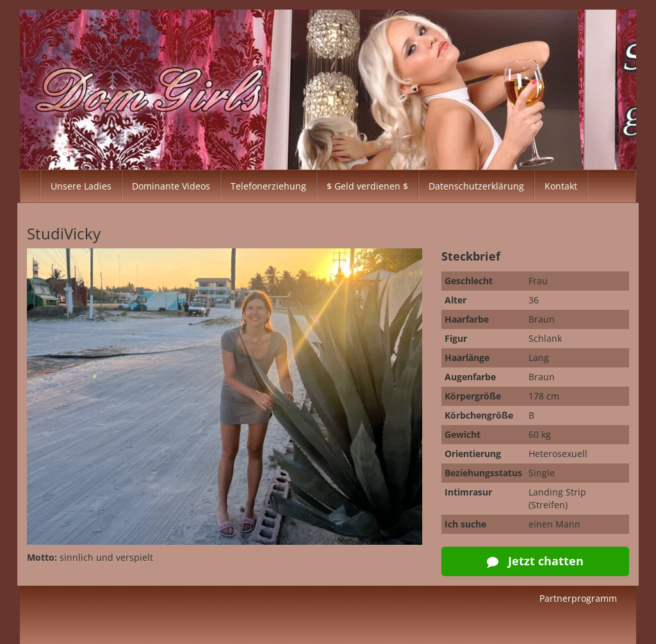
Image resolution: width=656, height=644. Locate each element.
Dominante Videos (171, 186)
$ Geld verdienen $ (367, 186)
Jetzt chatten (535, 561)
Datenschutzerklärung (476, 186)
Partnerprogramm (578, 598)
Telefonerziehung (268, 186)
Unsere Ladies (81, 186)
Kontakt (561, 186)
